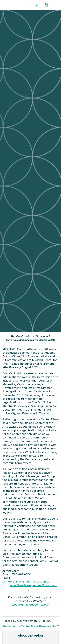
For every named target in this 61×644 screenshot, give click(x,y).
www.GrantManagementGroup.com (33, 585)
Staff (55, 626)
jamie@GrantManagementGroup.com (27, 582)
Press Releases (41, 626)
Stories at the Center (16, 626)
